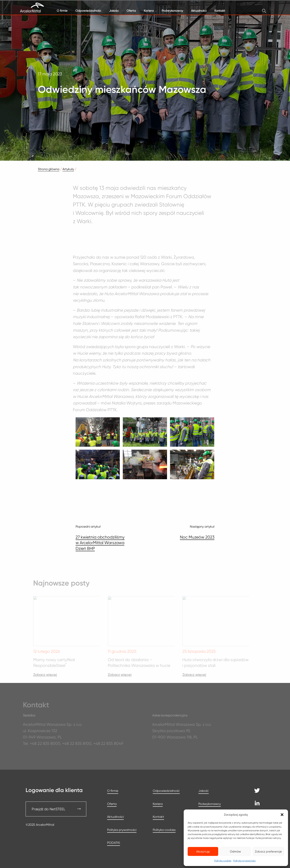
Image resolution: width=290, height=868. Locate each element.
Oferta (131, 11)
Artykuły (68, 169)
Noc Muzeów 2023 (197, 537)
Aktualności (199, 11)
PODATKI (114, 843)
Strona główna (49, 169)
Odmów (235, 852)
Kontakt (220, 11)
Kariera (149, 11)
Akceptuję (203, 852)
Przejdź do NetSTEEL (48, 809)
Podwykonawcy (172, 11)
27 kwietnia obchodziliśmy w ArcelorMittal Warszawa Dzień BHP (100, 543)
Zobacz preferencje (268, 852)
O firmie (62, 11)
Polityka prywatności (244, 861)
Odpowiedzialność (88, 11)
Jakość (114, 11)
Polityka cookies (223, 861)
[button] (282, 815)
